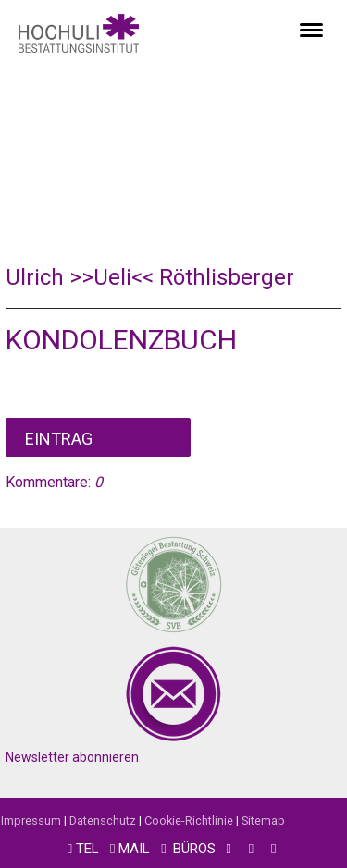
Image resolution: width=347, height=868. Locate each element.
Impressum (31, 820)
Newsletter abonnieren (72, 757)
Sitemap (263, 820)
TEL (87, 849)
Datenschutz (103, 820)
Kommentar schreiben (98, 437)
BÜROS (194, 849)
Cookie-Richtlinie (189, 820)
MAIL (134, 849)
